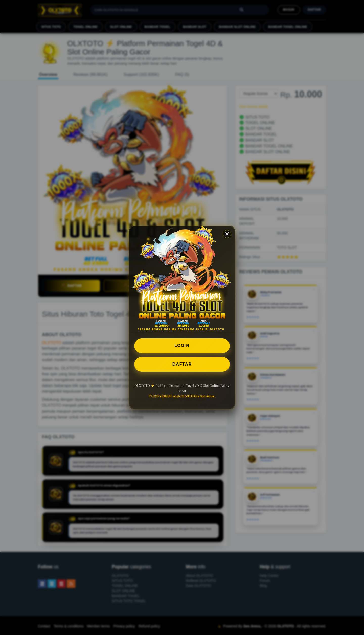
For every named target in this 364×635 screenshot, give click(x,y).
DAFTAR (182, 364)
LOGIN (182, 345)
